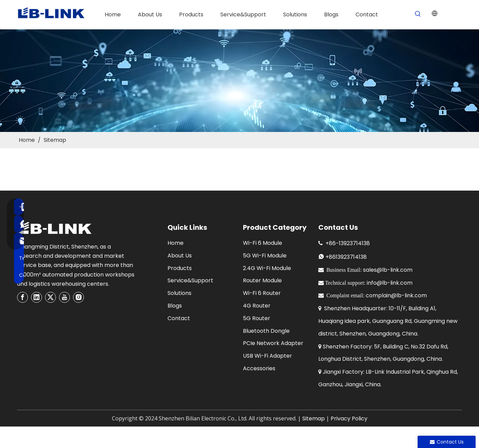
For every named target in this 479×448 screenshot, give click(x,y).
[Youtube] (64, 297)
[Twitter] (50, 297)
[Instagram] (78, 297)
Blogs (175, 306)
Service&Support (190, 280)
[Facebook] (23, 297)
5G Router (257, 318)
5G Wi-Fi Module (265, 256)
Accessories (259, 368)
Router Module (262, 280)
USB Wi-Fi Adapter (267, 356)
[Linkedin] (37, 297)
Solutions (179, 293)
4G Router (257, 306)
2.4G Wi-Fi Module (267, 268)
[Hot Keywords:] (418, 14)
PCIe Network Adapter (273, 343)
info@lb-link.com (390, 283)
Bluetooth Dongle (266, 331)
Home (176, 243)
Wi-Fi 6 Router (262, 293)
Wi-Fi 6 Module (263, 243)
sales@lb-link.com (388, 270)
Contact (179, 318)
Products (180, 268)
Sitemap (314, 419)
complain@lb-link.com (396, 295)
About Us (180, 256)
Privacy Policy (349, 419)
